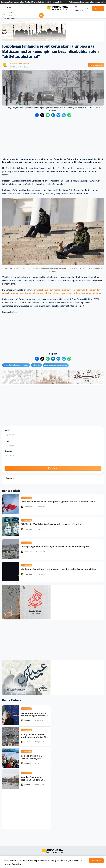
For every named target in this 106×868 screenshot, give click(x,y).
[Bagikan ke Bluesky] (58, 115)
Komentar (9, 451)
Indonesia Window (19, 63)
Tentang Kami (10, 13)
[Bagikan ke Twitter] (42, 115)
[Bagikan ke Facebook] (37, 115)
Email (7, 441)
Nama (7, 430)
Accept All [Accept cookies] (96, 861)
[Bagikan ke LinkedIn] (53, 115)
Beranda (8, 7)
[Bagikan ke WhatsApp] (69, 115)
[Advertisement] (53, 138)
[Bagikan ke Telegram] (64, 115)
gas (8, 171)
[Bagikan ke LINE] (48, 115)
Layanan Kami (9, 19)
